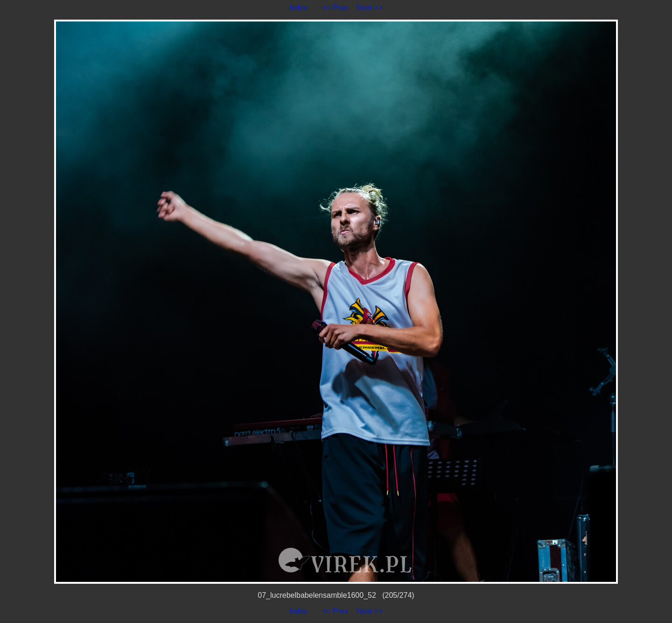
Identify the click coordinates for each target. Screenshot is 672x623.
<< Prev (335, 8)
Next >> (370, 8)
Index (298, 8)
